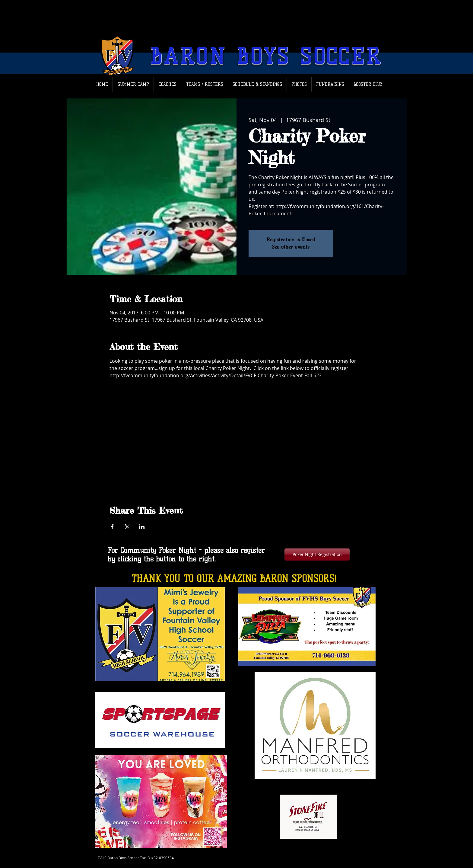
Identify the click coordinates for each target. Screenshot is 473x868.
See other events (291, 247)
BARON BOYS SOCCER (266, 56)
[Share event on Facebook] (112, 527)
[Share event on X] (127, 527)
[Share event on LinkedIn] (142, 527)
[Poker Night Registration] (317, 555)
